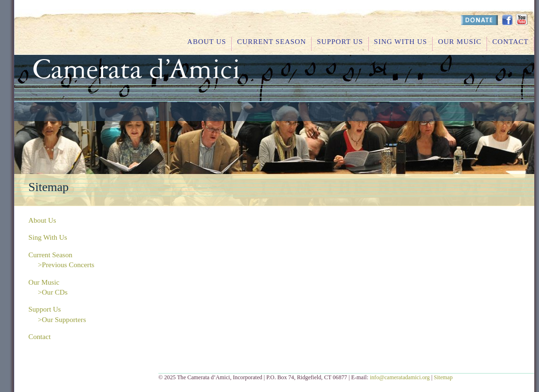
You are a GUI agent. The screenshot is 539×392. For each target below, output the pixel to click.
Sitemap (443, 377)
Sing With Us (401, 42)
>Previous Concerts (66, 265)
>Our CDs (53, 292)
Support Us (340, 42)
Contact (510, 42)
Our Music (460, 42)
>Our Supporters (62, 319)
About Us (207, 42)
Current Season (271, 42)
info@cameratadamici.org (400, 377)
